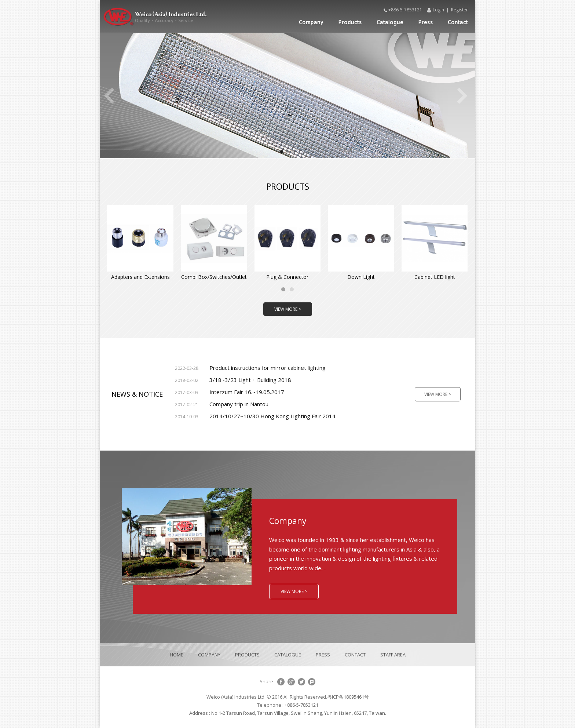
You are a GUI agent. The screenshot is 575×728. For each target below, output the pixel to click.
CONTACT (355, 655)
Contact (458, 23)
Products (350, 23)
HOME (177, 655)
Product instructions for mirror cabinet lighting (250, 368)
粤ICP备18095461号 (348, 697)
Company (311, 23)
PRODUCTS (247, 655)
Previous (109, 96)
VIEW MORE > (288, 309)
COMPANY (209, 655)
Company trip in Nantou (222, 404)
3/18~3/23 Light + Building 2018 (233, 380)
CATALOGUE (288, 655)
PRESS (323, 655)
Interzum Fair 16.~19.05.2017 (230, 392)
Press (426, 23)
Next (462, 96)
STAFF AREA (393, 655)
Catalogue (390, 23)
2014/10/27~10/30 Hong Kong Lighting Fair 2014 (255, 416)
